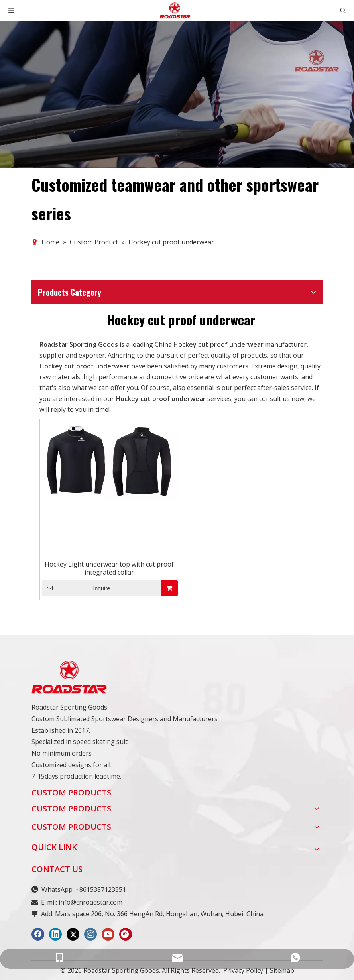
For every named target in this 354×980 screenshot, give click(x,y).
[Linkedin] (55, 934)
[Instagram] (90, 934)
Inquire (76, 588)
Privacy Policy (243, 970)
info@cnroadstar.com (90, 902)
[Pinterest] (126, 934)
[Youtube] (108, 934)
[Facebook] (38, 934)
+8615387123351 (101, 889)
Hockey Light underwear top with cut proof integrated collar (109, 568)
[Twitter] (73, 934)
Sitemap (282, 970)
